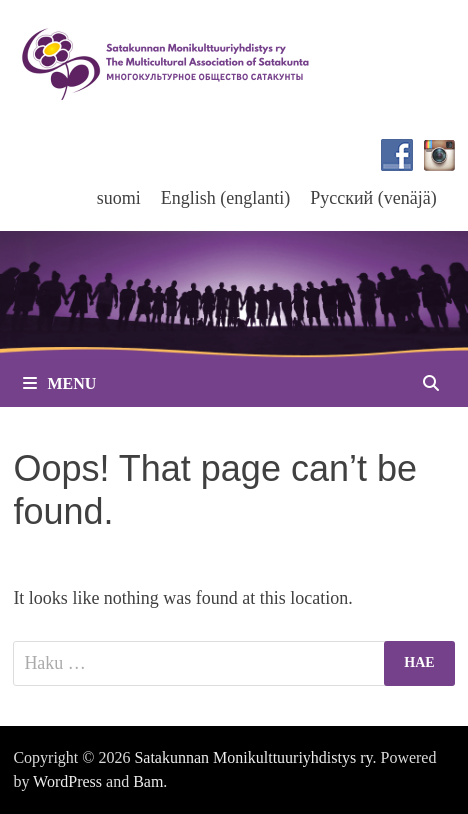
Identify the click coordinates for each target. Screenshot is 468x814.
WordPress (67, 781)
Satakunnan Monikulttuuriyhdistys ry (253, 757)
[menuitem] (119, 197)
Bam (148, 781)
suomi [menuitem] (119, 198)
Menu (59, 383)
